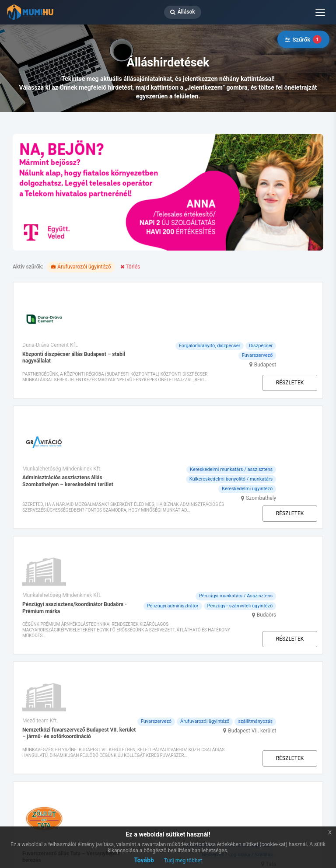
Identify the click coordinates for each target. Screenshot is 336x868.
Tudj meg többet (183, 861)
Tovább (144, 860)
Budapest (303, 314)
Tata (309, 635)
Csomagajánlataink (106, 718)
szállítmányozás (293, 547)
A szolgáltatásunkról (185, 718)
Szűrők (303, 39)
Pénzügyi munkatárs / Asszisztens (273, 459)
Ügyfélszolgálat (259, 718)
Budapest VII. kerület (290, 557)
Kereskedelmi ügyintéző (285, 393)
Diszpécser (298, 295)
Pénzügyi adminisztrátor (210, 469)
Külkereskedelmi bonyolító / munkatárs (269, 383)
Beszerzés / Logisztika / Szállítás (275, 626)
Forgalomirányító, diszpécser (247, 295)
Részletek (289, 336)
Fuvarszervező (295, 305)
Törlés (130, 267)
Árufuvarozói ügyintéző (286, 538)
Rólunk (52, 718)
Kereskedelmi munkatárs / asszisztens (269, 374)
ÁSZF (42, 784)
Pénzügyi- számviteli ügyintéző (277, 469)
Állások (183, 12)
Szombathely (299, 402)
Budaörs (304, 478)
